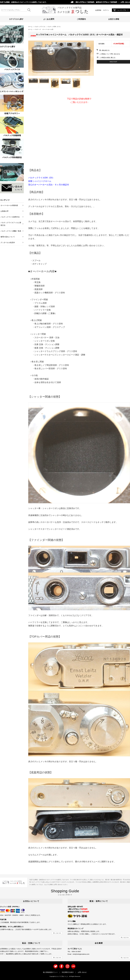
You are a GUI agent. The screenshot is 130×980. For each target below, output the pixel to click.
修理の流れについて (8, 237)
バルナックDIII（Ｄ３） (54, 27)
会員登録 (98, 10)
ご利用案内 (81, 19)
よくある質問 (49, 19)
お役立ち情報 (114, 19)
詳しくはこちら (57, 933)
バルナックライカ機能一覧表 (11, 231)
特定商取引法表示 (68, 972)
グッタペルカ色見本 (8, 242)
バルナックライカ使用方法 (10, 217)
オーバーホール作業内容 (9, 205)
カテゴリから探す (16, 19)
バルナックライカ (40, 27)
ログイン (106, 10)
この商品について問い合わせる (110, 54)
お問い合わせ (125, 2)
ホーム (30, 27)
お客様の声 (5, 211)
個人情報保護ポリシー (50, 972)
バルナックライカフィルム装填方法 (11, 224)
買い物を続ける (104, 50)
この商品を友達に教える (107, 58)
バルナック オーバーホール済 (44, 29)
